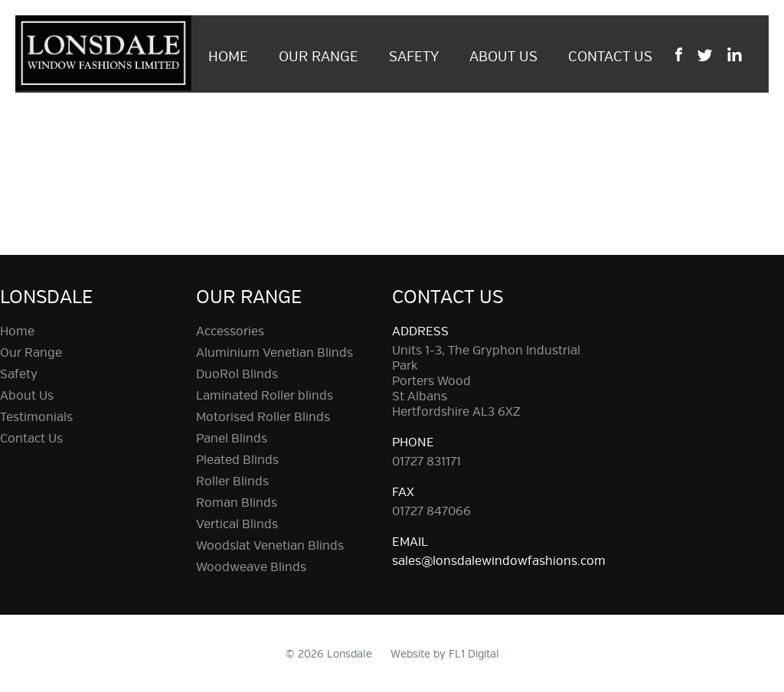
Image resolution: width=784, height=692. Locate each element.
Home (228, 57)
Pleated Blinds (237, 460)
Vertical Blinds (237, 524)
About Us (503, 57)
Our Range (318, 57)
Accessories (230, 331)
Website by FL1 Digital (445, 654)
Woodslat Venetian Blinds (270, 546)
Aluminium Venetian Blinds (274, 353)
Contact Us (610, 57)
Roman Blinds (237, 503)
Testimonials (36, 417)
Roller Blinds (232, 481)
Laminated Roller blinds (265, 396)
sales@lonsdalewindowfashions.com (499, 561)
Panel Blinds (232, 439)
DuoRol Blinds (237, 374)
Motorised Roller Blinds (263, 417)
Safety (414, 57)
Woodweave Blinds (251, 567)
